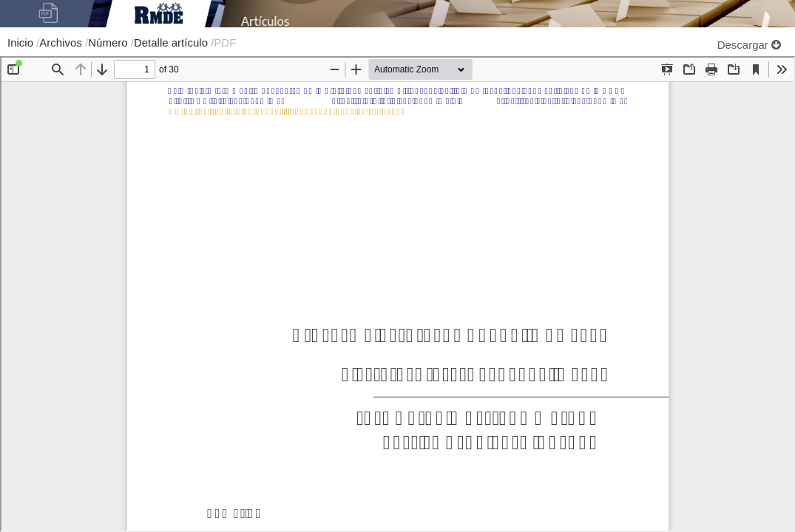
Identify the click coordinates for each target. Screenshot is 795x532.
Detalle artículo (172, 42)
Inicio (22, 42)
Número (109, 42)
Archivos (62, 42)
